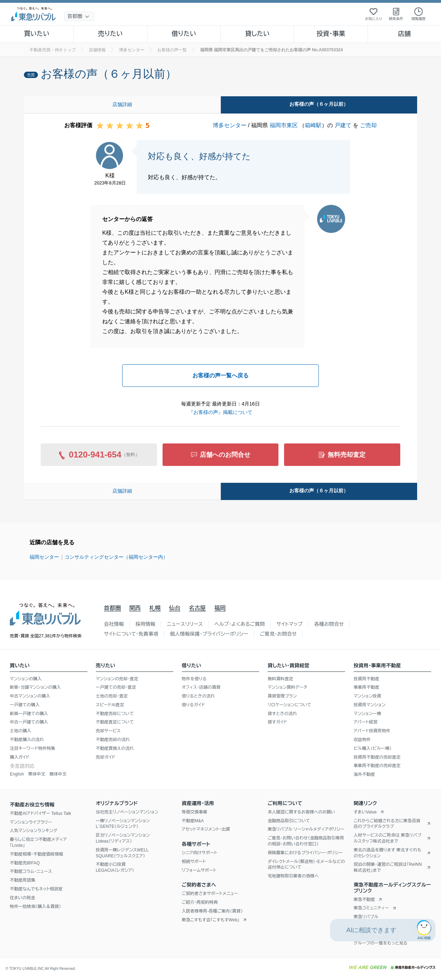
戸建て (343, 125)
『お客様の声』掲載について (220, 412)
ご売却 (368, 125)
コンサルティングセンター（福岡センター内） (116, 557)
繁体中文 (37, 774)
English (17, 774)
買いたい (37, 34)
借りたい (184, 34)
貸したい (257, 34)
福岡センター (44, 557)
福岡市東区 (284, 125)
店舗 (404, 34)
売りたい (110, 34)
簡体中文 (58, 774)
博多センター (230, 125)
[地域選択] (79, 16)
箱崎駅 (313, 125)
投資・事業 (331, 34)
